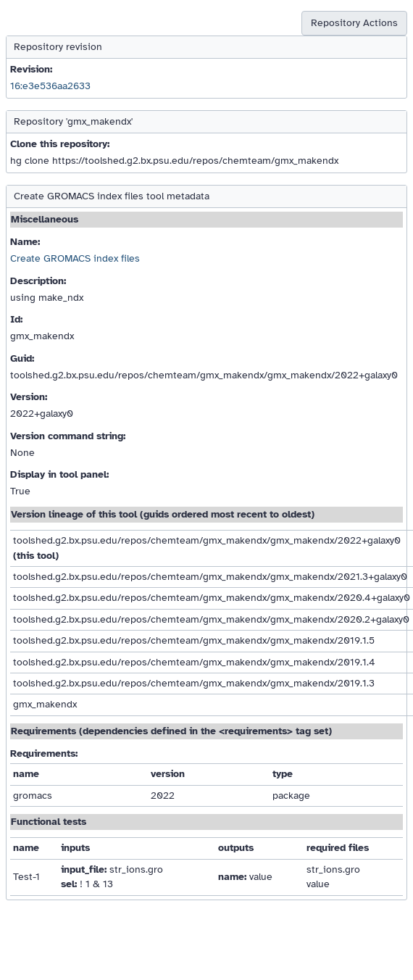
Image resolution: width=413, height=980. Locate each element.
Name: (25, 242)
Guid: (22, 358)
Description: (38, 281)
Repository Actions (354, 23)
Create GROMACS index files (75, 258)
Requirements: (44, 753)
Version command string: (68, 436)
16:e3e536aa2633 (50, 86)
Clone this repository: (60, 144)
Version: (29, 397)
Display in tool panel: (59, 474)
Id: (16, 319)
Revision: (31, 69)
